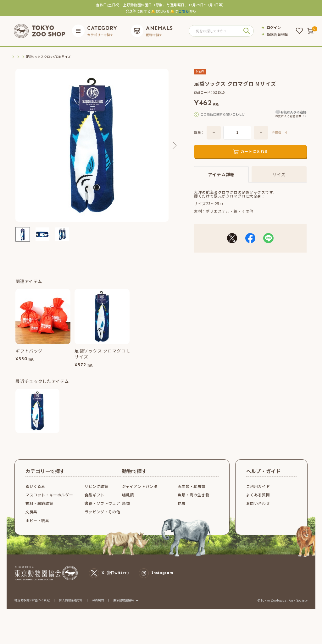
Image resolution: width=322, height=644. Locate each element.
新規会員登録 (277, 34)
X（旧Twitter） (110, 582)
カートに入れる (254, 160)
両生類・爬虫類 (192, 495)
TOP (14, 57)
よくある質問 (258, 503)
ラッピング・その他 (102, 520)
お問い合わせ (258, 512)
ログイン (274, 27)
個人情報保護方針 (71, 609)
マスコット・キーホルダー (49, 503)
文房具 (31, 520)
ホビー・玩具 (37, 529)
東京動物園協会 (123, 609)
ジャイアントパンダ (140, 495)
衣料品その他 (56, 57)
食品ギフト (94, 503)
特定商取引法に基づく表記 (32, 609)
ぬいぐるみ (35, 495)
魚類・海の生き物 (194, 503)
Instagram (156, 582)
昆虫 (182, 512)
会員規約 (98, 609)
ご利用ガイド (258, 495)
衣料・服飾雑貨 (32, 57)
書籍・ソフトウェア (102, 512)
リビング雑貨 (97, 495)
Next (173, 145)
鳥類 (126, 512)
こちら (184, 11)
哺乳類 (128, 503)
